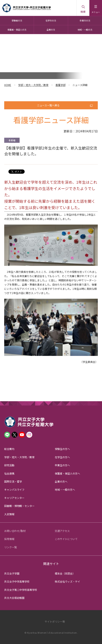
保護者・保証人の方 (17, 30)
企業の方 (51, 30)
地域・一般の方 (85, 30)
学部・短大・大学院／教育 (33, 85)
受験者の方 (17, 20)
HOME (8, 85)
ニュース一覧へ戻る (48, 105)
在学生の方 (51, 20)
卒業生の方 (85, 20)
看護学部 (60, 85)
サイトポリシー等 (55, 621)
